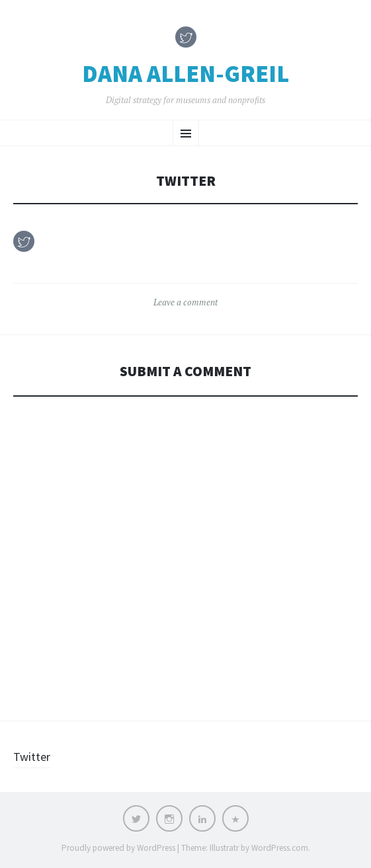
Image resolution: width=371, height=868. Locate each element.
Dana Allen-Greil (186, 74)
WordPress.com (280, 848)
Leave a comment (186, 302)
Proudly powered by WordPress (118, 848)
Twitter (32, 757)
